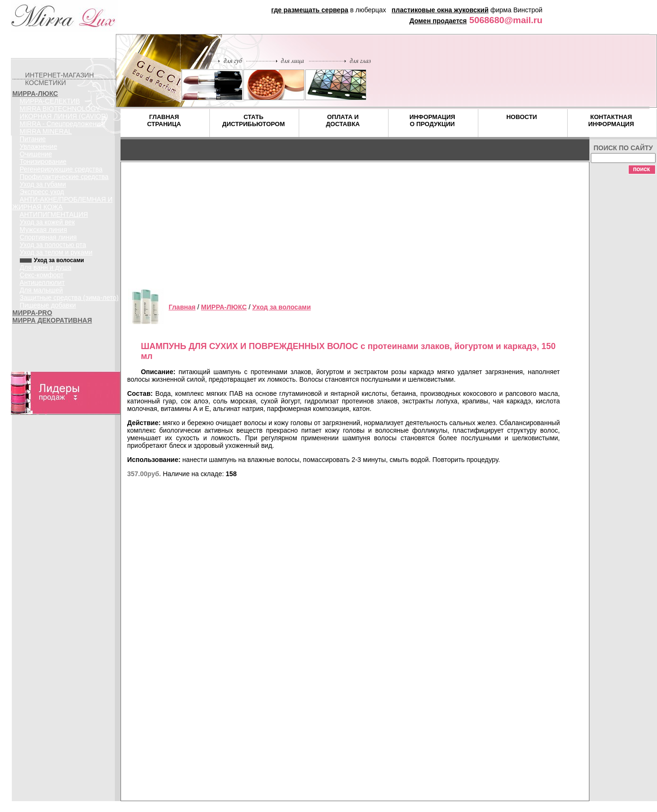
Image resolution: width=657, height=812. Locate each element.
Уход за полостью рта (53, 245)
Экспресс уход (42, 192)
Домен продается (438, 21)
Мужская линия (43, 230)
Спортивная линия (48, 237)
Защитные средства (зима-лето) (69, 298)
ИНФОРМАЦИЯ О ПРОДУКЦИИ (432, 120)
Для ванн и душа (46, 267)
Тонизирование (43, 162)
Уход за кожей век (48, 222)
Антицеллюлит (42, 282)
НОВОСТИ (522, 117)
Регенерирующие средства (61, 169)
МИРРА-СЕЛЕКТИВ (50, 101)
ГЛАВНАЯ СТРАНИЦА (164, 120)
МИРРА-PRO (32, 313)
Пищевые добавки (48, 305)
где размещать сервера (310, 10)
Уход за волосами (282, 307)
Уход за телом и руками (56, 252)
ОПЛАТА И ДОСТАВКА (343, 120)
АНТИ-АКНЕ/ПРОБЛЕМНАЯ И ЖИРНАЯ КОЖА (62, 203)
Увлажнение (39, 146)
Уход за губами (43, 184)
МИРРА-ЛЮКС (35, 94)
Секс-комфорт (42, 275)
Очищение (36, 154)
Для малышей (42, 290)
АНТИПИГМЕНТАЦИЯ (54, 214)
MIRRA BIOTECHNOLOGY (60, 109)
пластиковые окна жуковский (440, 10)
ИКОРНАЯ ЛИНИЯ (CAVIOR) (64, 116)
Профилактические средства (64, 177)
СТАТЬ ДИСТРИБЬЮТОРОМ (254, 120)
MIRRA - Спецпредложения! (63, 124)
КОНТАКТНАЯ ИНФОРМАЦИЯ (611, 120)
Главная (182, 307)
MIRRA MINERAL (46, 131)
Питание (33, 139)
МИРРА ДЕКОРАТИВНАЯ (52, 320)
